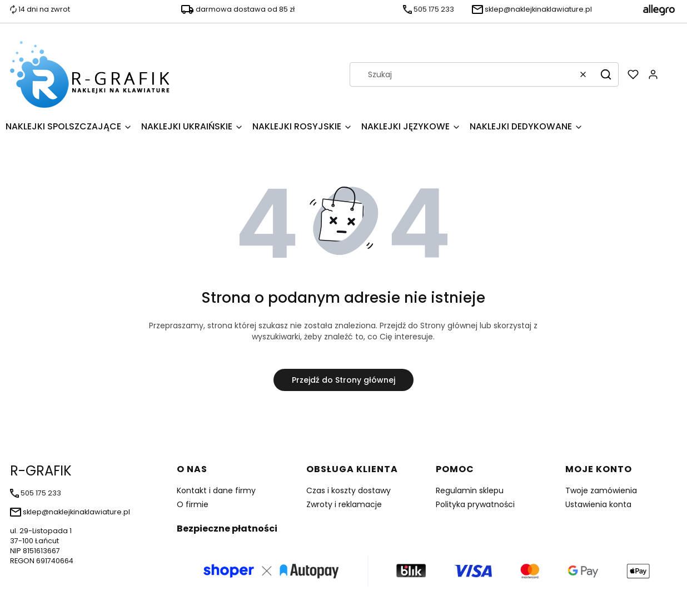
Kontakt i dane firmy (216, 490)
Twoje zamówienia (601, 490)
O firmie (193, 504)
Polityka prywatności (475, 504)
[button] (606, 74)
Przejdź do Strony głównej (343, 380)
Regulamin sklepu (470, 490)
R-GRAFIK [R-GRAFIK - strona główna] (41, 471)
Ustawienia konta (598, 504)
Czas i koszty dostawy (349, 490)
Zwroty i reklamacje (344, 504)
